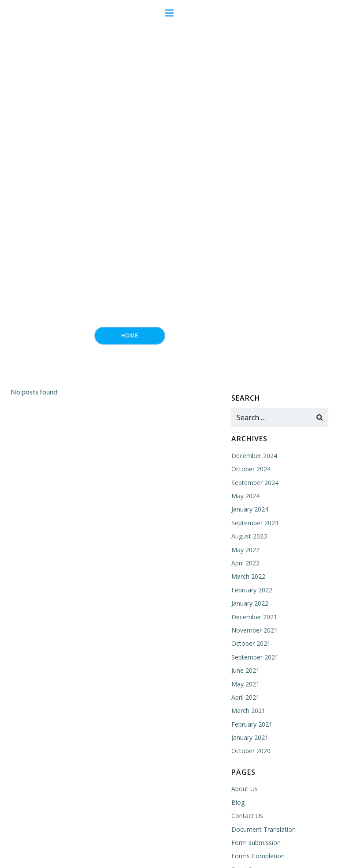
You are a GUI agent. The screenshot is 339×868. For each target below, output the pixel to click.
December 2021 (254, 617)
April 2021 (245, 697)
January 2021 (250, 737)
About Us (245, 789)
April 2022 (245, 563)
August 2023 (249, 536)
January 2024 (250, 509)
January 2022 (250, 603)
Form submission (256, 843)
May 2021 (245, 684)
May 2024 (245, 496)
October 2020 (251, 751)
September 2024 (255, 483)
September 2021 (255, 657)
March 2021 (248, 711)
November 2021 (254, 630)
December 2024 (254, 456)
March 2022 (248, 576)
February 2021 (252, 724)
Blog (238, 802)
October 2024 (251, 469)
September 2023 (255, 523)
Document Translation (264, 829)
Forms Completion (258, 856)
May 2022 (245, 550)
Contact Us (247, 816)
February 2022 (252, 590)
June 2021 (245, 670)
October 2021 (251, 643)
